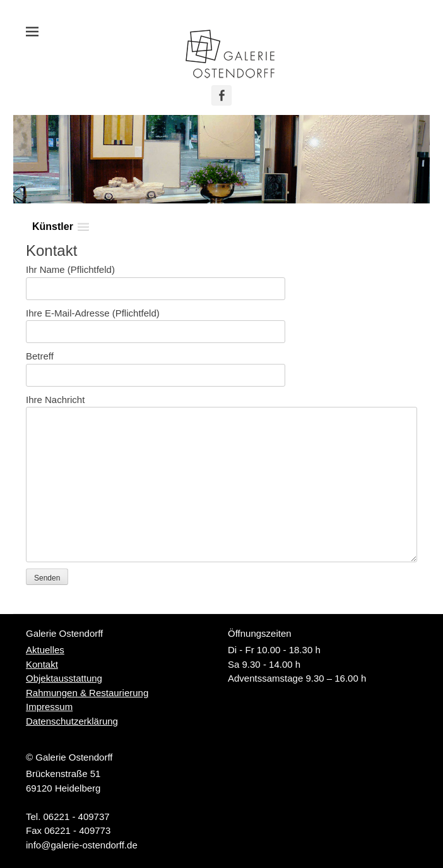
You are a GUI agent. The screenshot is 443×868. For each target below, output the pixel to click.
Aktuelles (45, 650)
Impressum (49, 707)
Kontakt (42, 664)
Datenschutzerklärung (72, 721)
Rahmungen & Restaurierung (87, 693)
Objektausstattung (64, 678)
